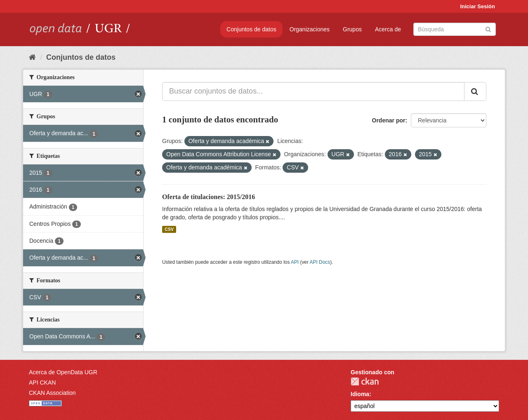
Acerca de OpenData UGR (63, 372)
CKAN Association (52, 393)
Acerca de (388, 29)
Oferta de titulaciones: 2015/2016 (209, 197)
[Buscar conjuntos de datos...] (313, 92)
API (295, 262)
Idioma (360, 394)
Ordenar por (389, 120)
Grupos (352, 29)
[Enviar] (488, 29)
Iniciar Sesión (477, 6)
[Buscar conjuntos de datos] (455, 29)
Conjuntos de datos (251, 29)
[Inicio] (32, 57)
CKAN (365, 381)
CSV (169, 229)
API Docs (320, 262)
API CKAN (42, 382)
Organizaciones (310, 29)
